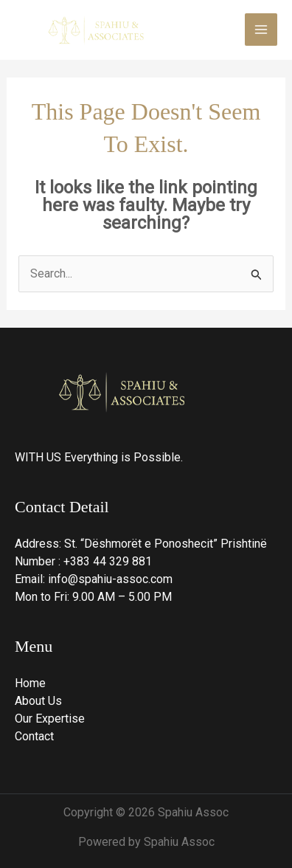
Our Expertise (50, 719)
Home (30, 683)
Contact (34, 736)
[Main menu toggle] (261, 30)
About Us (38, 701)
